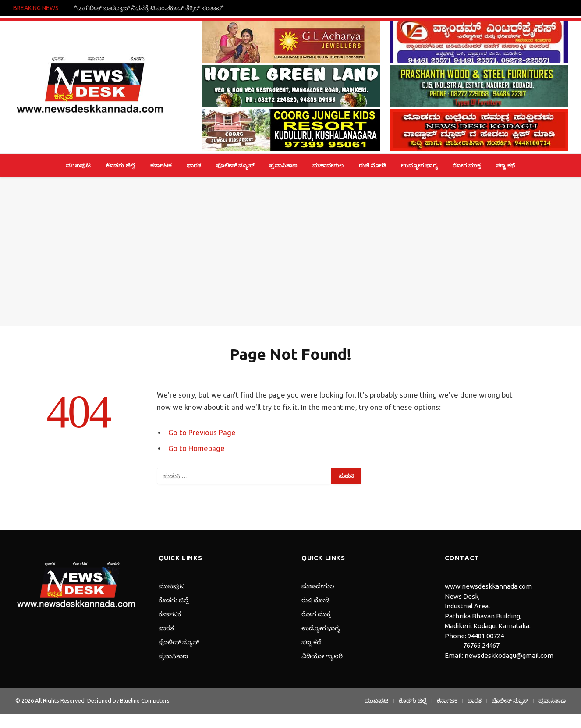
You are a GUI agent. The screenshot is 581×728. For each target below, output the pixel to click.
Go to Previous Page (202, 433)
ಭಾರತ (194, 165)
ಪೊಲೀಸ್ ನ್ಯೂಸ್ (235, 165)
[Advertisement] (290, 252)
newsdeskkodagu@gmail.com (509, 655)
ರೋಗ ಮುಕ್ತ (467, 165)
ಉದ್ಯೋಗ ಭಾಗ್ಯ (419, 165)
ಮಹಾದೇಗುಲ (328, 165)
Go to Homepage (197, 448)
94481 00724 (486, 636)
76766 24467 (481, 645)
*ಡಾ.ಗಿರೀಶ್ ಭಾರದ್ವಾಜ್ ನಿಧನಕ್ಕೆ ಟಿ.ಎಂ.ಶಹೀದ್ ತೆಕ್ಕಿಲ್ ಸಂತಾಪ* (149, 8)
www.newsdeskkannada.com (488, 586)
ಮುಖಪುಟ (78, 165)
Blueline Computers (145, 700)
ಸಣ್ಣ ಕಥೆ (506, 165)
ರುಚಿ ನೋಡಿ (373, 165)
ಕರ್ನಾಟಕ (161, 165)
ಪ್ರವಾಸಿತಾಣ (283, 165)
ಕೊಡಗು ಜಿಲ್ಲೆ (121, 165)
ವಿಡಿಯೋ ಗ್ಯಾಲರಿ (322, 656)
